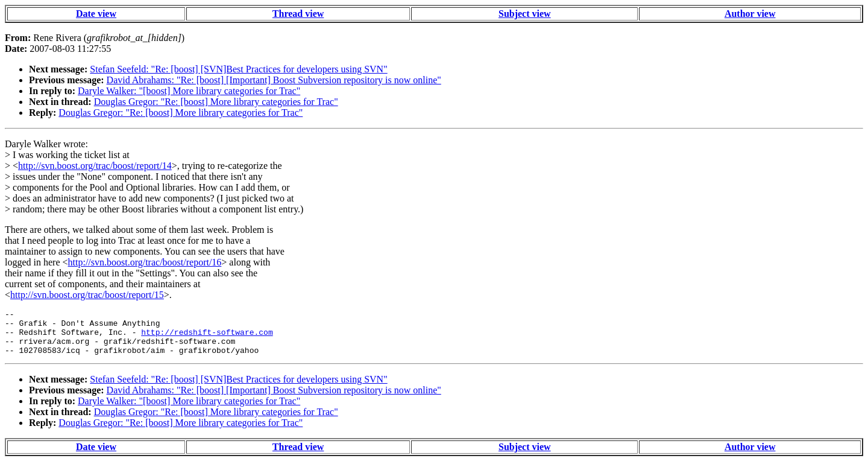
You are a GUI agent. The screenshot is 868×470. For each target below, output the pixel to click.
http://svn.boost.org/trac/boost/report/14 (95, 166)
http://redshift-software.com (207, 337)
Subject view (525, 14)
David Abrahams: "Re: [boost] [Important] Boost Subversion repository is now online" (274, 80)
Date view (96, 14)
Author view (750, 14)
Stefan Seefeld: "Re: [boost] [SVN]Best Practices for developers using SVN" (238, 69)
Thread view (298, 14)
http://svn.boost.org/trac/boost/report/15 (87, 295)
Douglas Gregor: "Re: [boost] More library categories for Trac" (216, 102)
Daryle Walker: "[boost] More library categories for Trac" (189, 91)
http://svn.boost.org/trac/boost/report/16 (145, 262)
